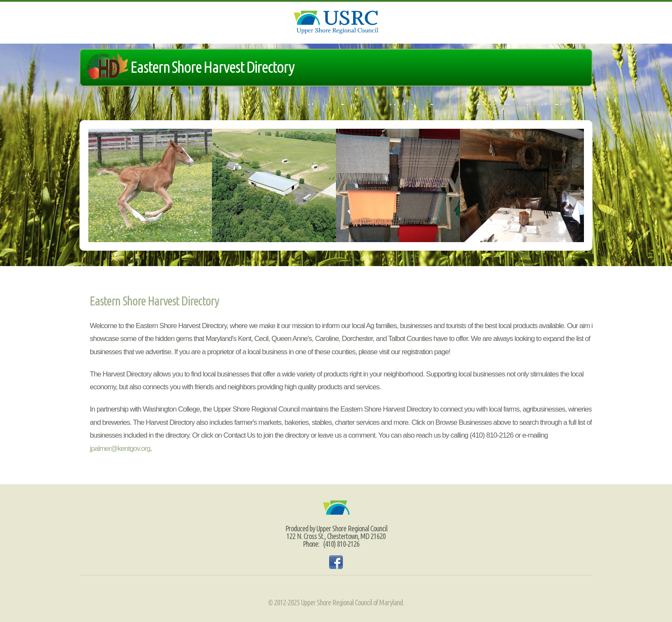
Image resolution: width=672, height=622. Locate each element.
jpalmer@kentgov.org (120, 449)
